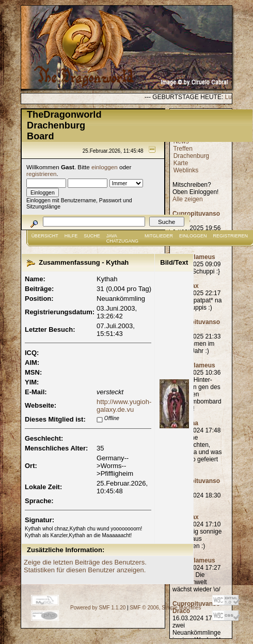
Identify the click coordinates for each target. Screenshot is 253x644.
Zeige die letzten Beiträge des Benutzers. (85, 562)
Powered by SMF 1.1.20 (98, 608)
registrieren (41, 174)
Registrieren (231, 236)
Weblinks (186, 170)
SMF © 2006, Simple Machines (165, 608)
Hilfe (71, 236)
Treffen (183, 149)
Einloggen (193, 236)
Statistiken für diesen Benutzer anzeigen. (85, 570)
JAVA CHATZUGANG (122, 238)
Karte (181, 163)
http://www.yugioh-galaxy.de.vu (124, 406)
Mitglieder (159, 236)
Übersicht (45, 236)
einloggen (105, 167)
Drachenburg (191, 156)
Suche (92, 236)
